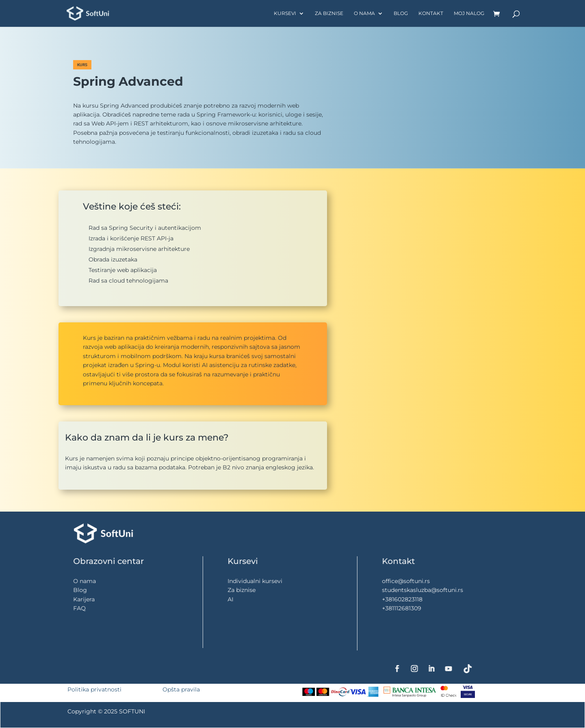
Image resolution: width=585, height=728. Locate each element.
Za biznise (329, 13)
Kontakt (431, 13)
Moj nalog (469, 13)
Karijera (97, 599)
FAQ (94, 608)
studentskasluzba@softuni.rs (429, 590)
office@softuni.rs (416, 581)
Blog (401, 13)
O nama (364, 13)
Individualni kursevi (264, 581)
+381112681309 (413, 608)
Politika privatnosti (94, 689)
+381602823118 (413, 599)
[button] (499, 73)
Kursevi (285, 13)
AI (246, 599)
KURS (82, 65)
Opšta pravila (181, 689)
